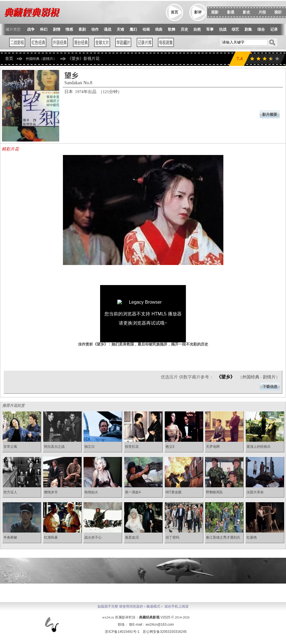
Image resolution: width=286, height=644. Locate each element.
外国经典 (251, 377)
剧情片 (269, 377)
